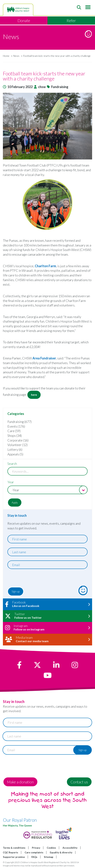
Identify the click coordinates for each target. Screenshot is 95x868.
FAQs (34, 857)
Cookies (51, 848)
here (34, 395)
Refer (71, 21)
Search (12, 464)
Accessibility (70, 848)
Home (6, 56)
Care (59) (14, 431)
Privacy (36, 848)
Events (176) (16, 426)
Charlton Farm (45, 266)
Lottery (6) (15, 449)
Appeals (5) (15, 454)
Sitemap (49, 857)
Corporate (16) (18, 440)
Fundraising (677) (19, 422)
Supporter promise (14, 857)
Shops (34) (15, 436)
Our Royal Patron (20, 820)
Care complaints (34, 852)
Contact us (79, 782)
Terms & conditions (14, 848)
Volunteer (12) (17, 445)
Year (11, 482)
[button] (47, 126)
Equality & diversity (61, 852)
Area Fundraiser (44, 358)
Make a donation (20, 782)
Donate (24, 21)
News (16, 56)
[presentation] (29, 579)
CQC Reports (11, 852)
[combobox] (47, 490)
